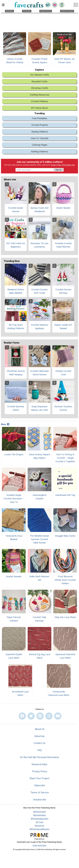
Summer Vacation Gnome (63, 408)
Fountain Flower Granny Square (40, 61)
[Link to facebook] (22, 716)
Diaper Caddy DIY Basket (63, 327)
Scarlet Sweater (14, 576)
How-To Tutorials (40, 138)
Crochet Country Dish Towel (39, 291)
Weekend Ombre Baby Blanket (16, 291)
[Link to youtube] (58, 716)
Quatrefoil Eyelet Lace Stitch (14, 656)
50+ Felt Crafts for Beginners (16, 245)
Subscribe (40, 785)
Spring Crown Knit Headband (39, 210)
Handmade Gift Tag (65, 495)
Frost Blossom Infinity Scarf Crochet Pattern (65, 580)
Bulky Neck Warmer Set (39, 578)
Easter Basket (63, 208)
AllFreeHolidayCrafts (40, 819)
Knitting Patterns (39, 152)
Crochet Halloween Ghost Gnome (39, 373)
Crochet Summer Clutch (16, 408)
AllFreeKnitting (39, 815)
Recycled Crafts (39, 81)
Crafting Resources (40, 95)
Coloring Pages (40, 145)
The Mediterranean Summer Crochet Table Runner (39, 539)
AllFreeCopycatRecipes (39, 829)
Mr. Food (39, 822)
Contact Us (39, 743)
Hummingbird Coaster (39, 497)
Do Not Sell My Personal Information (39, 757)
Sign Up (58, 170)
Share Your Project (39, 778)
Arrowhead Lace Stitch (20, 693)
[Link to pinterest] (40, 716)
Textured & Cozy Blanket (14, 538)
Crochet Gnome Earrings (63, 291)
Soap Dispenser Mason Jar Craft (39, 408)
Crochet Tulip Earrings (39, 619)
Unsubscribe (40, 800)
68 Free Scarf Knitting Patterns (16, 327)
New (5, 424)
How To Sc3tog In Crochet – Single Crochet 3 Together (65, 458)
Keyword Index (39, 764)
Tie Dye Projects (40, 125)
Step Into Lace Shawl (65, 617)
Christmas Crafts (40, 88)
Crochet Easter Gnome (16, 210)
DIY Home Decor (40, 108)
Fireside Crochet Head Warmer (63, 245)
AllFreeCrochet (40, 812)
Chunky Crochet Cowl (63, 373)
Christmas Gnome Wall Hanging (16, 373)
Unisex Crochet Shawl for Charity (15, 61)
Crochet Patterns (40, 101)
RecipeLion (39, 826)
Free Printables (39, 118)
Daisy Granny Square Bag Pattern (39, 456)
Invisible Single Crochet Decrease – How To (14, 499)
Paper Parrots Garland (14, 619)
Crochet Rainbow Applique (39, 327)
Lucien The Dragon (14, 454)
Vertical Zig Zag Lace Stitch (39, 656)
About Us (40, 729)
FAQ (40, 750)
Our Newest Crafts (40, 75)
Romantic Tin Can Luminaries (39, 245)
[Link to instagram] (49, 716)
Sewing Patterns (40, 132)
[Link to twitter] (31, 716)
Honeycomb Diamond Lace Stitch (59, 693)
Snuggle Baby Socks (65, 536)
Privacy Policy (56, 165)
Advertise (39, 736)
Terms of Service (40, 792)
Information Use (68, 165)
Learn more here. (39, 845)
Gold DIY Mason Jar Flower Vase (64, 61)
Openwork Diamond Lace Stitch (65, 656)
